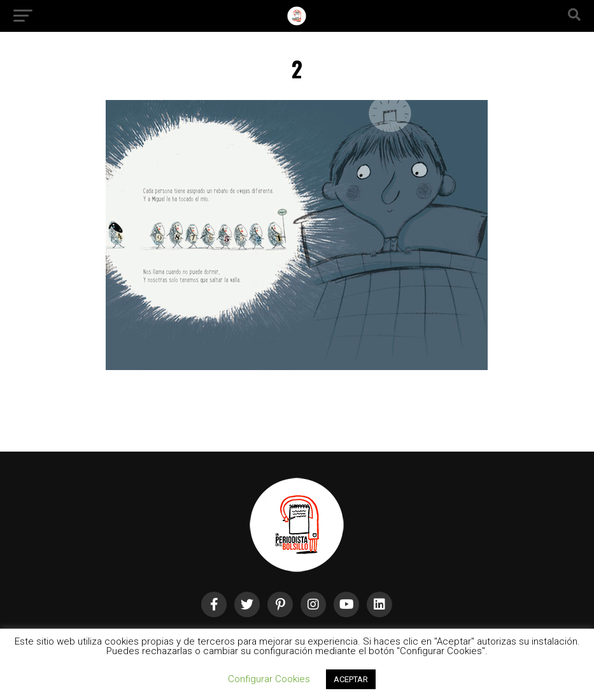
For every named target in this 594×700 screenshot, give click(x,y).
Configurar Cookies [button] (269, 679)
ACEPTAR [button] (351, 679)
